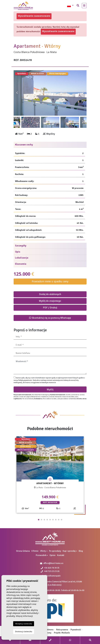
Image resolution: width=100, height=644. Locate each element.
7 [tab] (56, 520)
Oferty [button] (43, 551)
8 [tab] (59, 520)
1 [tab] (39, 520)
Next (83, 93)
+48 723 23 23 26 (50, 571)
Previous (17, 93)
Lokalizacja (22, 258)
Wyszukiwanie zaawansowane (34, 16)
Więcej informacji (24, 616)
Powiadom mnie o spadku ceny (50, 281)
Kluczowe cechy (24, 145)
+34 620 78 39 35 (50, 568)
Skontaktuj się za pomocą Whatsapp (50, 318)
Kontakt (61, 555)
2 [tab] (41, 520)
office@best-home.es (53, 563)
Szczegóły (21, 246)
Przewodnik (41, 555)
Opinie (53, 555)
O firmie (35, 551)
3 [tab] (44, 520)
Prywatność (76, 630)
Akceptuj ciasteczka (24, 624)
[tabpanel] (50, 476)
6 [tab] (53, 520)
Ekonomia (21, 264)
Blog (81, 551)
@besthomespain (51, 576)
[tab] (50, 145)
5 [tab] (50, 520)
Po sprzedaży (55, 551)
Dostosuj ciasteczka (24, 631)
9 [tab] (62, 520)
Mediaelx (66, 633)
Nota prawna (62, 630)
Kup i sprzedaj (69, 551)
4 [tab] (47, 520)
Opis (18, 252)
